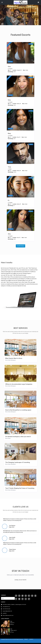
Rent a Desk (8, 360)
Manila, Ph (12, 623)
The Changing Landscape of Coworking (18, 462)
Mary (9, 133)
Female (11, 69)
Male (10, 169)
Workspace (13, 360)
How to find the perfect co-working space (18, 410)
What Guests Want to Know (14, 358)
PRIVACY (26, 639)
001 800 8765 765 (6, 607)
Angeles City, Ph (13, 630)
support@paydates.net (7, 611)
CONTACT (31, 639)
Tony (9, 167)
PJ (9, 200)
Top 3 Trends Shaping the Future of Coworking (20, 488)
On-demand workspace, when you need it (18, 437)
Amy (9, 234)
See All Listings (20, 246)
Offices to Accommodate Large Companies (19, 384)
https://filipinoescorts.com (8, 615)
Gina (9, 67)
